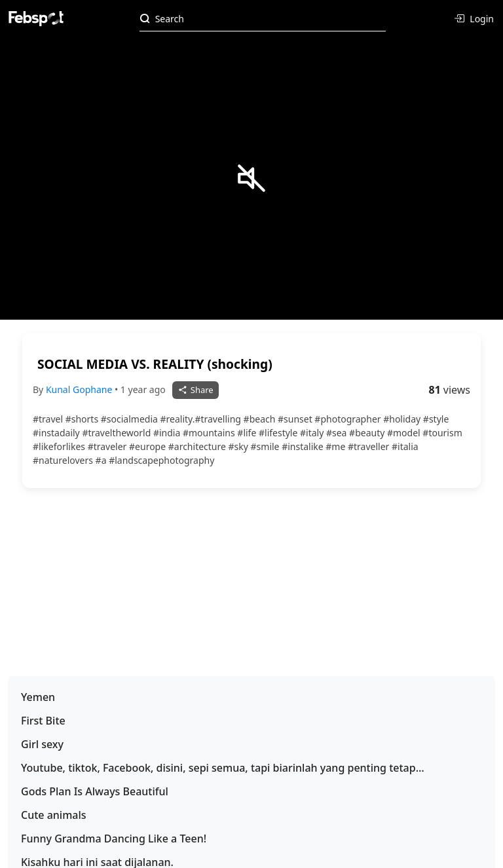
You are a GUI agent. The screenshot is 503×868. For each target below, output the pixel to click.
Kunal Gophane (80, 389)
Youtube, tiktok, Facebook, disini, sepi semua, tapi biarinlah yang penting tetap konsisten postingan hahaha (218, 768)
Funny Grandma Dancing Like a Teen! (114, 839)
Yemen (38, 697)
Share (196, 390)
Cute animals (54, 815)
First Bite (43, 721)
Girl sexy (42, 744)
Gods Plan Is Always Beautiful (95, 791)
